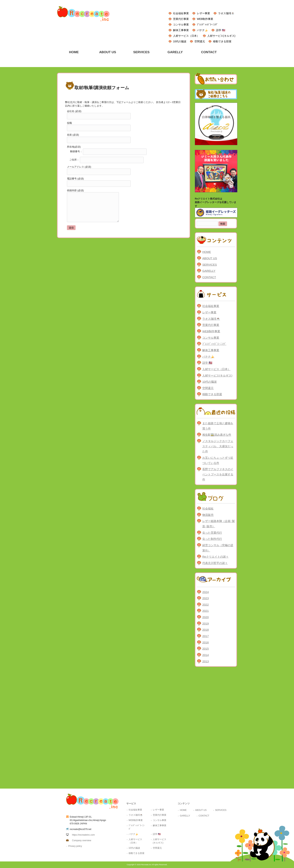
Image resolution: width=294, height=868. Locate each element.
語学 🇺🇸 (221, 30)
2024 (205, 592)
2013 (205, 661)
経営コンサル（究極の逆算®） (218, 548)
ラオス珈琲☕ (226, 13)
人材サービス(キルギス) (221, 36)
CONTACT (209, 277)
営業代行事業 (181, 19)
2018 (205, 630)
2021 (205, 611)
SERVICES (210, 265)
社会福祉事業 (181, 13)
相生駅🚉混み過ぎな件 (217, 435)
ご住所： (105, 160)
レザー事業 (203, 13)
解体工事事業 (181, 30)
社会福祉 (208, 508)
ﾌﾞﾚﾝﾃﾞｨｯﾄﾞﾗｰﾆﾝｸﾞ (207, 25)
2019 (205, 623)
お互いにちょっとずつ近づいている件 (218, 460)
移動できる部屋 (222, 41)
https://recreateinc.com (83, 835)
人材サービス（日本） (186, 36)
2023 (205, 598)
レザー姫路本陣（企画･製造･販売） (219, 524)
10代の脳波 (180, 41)
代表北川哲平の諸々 (215, 563)
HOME (207, 252)
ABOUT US (210, 258)
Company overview (82, 840)
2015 (205, 649)
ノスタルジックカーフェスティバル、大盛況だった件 (218, 446)
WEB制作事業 (205, 19)
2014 (205, 655)
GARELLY (209, 271)
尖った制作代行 (212, 539)
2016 (205, 642)
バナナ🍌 (202, 30)
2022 (205, 605)
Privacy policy (75, 846)
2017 (205, 636)
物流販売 (208, 515)
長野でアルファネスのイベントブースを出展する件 (218, 474)
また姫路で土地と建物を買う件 (218, 426)
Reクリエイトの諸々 (215, 557)
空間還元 (200, 41)
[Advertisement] (216, 727)
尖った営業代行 (212, 533)
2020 (205, 617)
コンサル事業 (181, 25)
